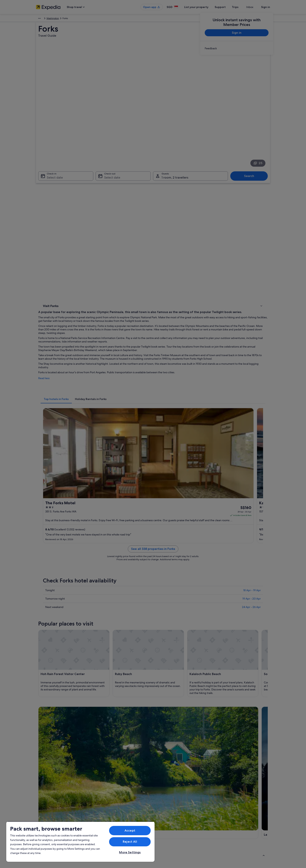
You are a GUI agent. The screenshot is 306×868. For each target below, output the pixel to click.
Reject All (130, 842)
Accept (130, 830)
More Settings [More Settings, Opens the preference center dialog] (130, 852)
